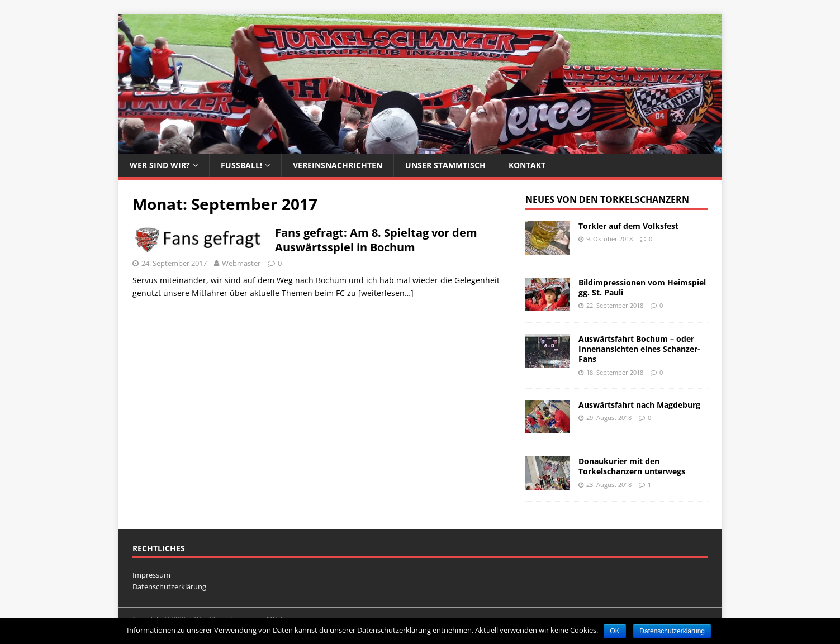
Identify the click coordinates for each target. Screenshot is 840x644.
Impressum (151, 575)
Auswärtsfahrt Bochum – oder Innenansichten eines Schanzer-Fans (639, 349)
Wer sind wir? (160, 165)
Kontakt (527, 165)
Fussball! (241, 165)
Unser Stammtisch (445, 165)
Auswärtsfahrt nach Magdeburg (639, 405)
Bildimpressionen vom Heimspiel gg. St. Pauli (642, 287)
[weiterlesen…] (386, 293)
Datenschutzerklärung (169, 586)
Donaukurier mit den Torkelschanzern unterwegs (632, 466)
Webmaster (241, 263)
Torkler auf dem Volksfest (628, 226)
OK (614, 631)
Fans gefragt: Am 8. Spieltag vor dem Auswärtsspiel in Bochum (376, 240)
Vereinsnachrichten (338, 165)
